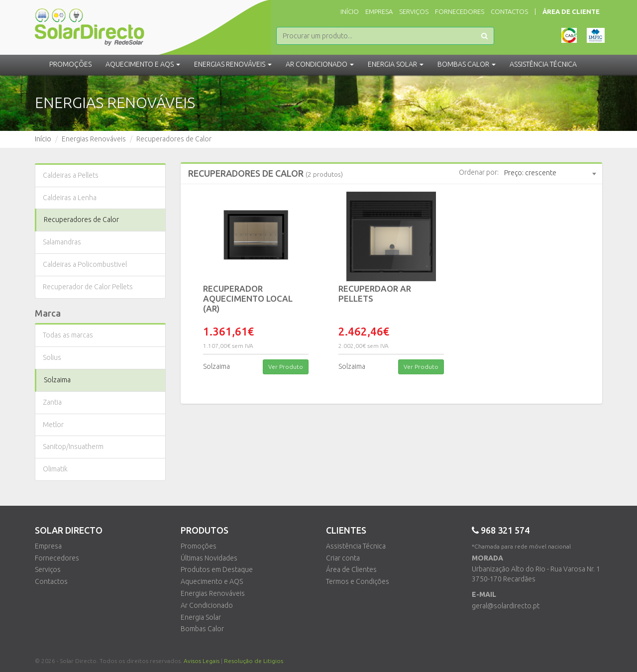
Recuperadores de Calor (81, 220)
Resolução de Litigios (254, 661)
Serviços (414, 11)
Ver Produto (286, 367)
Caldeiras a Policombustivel (85, 264)
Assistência (543, 64)
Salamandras (62, 242)
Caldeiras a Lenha (70, 198)
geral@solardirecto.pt (506, 606)
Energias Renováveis (213, 593)
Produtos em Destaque (217, 569)
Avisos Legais (202, 661)
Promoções (70, 64)
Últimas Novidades (209, 558)
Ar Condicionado (207, 605)
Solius (52, 357)
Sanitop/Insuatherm (73, 447)
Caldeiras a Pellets (71, 175)
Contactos (509, 11)
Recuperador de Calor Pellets (88, 287)
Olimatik (55, 469)
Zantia (52, 402)
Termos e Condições (358, 581)
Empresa (379, 11)
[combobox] (550, 173)
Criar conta (343, 558)
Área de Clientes (351, 569)
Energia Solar (201, 617)
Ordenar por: (479, 172)
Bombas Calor (202, 629)
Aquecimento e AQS (212, 581)
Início (350, 11)
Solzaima (57, 380)
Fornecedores (460, 11)
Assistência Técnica (356, 546)
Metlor (53, 425)
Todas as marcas (68, 335)
